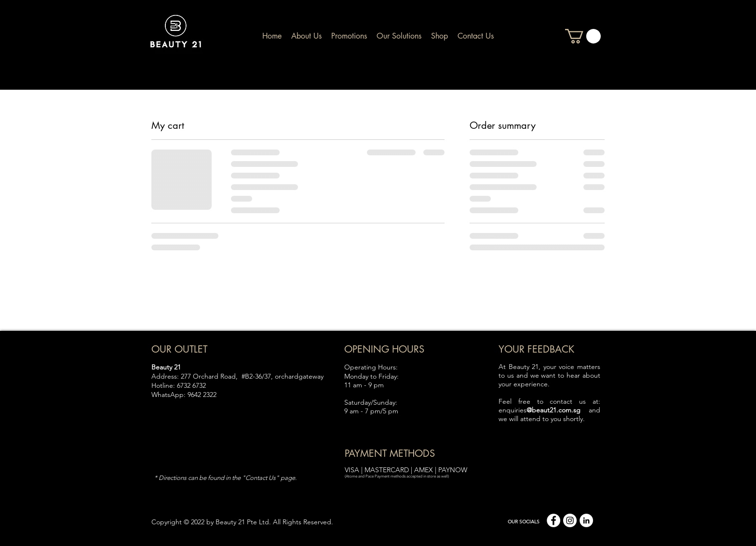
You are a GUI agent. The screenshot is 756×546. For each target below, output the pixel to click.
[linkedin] (586, 520)
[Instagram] (570, 520)
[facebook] (553, 520)
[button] (583, 36)
